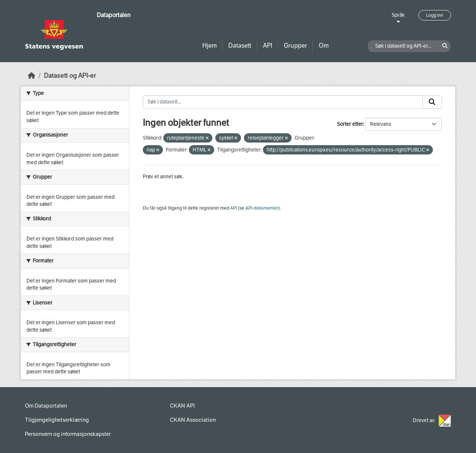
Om (324, 46)
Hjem (210, 46)
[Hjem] (32, 76)
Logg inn (435, 15)
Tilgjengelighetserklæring (57, 420)
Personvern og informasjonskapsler (68, 434)
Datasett (240, 46)
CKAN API (182, 406)
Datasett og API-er (70, 76)
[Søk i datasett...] (283, 102)
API (268, 46)
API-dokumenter (262, 208)
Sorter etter (350, 124)
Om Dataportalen (46, 406)
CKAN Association (193, 420)
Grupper (295, 46)
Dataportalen (114, 15)
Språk (398, 15)
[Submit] (432, 102)
